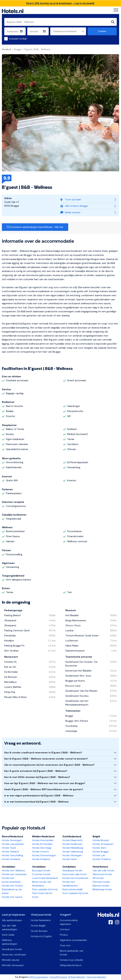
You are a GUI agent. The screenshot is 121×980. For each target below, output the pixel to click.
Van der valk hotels (104, 870)
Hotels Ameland (11, 859)
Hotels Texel (9, 848)
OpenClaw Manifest (96, 977)
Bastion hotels (101, 886)
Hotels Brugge (101, 852)
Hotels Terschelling (13, 855)
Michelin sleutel (11, 960)
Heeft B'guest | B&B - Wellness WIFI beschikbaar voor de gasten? (44, 789)
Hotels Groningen (12, 840)
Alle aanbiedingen (12, 920)
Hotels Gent (100, 848)
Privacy (64, 935)
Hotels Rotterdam (42, 844)
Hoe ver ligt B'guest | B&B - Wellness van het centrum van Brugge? (45, 783)
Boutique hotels (41, 870)
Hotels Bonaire (39, 931)
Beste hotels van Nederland (42, 884)
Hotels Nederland (41, 920)
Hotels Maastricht (73, 840)
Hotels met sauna (12, 897)
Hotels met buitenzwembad (11, 880)
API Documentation (39, 977)
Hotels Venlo (70, 859)
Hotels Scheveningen (44, 855)
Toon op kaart (71, 199)
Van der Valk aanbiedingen (10, 927)
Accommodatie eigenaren (69, 922)
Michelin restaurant (13, 965)
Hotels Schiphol (41, 859)
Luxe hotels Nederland (45, 878)
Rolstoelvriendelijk (73, 889)
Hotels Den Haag (42, 848)
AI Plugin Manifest (77, 977)
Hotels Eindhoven (72, 844)
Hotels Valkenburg (73, 852)
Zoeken (102, 31)
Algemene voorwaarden (73, 940)
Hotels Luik (99, 855)
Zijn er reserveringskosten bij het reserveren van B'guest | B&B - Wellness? (49, 765)
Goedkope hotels (72, 870)
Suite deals (8, 935)
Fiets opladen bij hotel (45, 889)
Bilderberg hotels (102, 889)
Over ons (65, 945)
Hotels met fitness (12, 886)
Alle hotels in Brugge (74, 206)
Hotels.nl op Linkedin (72, 960)
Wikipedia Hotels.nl (71, 965)
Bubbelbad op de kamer (12, 891)
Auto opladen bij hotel (75, 893)
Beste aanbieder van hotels (72, 953)
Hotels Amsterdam (43, 840)
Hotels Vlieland (10, 852)
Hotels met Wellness (13, 870)
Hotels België (38, 926)
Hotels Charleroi (102, 859)
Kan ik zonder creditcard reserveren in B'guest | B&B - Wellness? (43, 753)
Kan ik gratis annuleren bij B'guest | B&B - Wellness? (36, 771)
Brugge (18, 49)
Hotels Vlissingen (72, 855)
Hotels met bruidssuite (75, 878)
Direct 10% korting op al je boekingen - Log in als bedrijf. (60, 3)
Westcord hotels (102, 874)
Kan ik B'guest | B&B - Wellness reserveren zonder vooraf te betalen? (46, 759)
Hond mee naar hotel (74, 874)
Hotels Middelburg (73, 848)
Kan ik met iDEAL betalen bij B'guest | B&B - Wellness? (37, 777)
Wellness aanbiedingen (10, 942)
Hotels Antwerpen (103, 844)
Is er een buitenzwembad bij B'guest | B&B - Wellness (36, 802)
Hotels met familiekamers (70, 884)
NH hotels (98, 878)
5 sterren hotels (41, 874)
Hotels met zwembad (14, 874)
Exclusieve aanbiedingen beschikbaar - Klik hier (35, 227)
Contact (65, 929)
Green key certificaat (14, 955)
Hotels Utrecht (41, 852)
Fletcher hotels (101, 882)
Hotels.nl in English (41, 936)
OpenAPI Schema (58, 977)
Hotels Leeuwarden (13, 844)
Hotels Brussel (101, 840)
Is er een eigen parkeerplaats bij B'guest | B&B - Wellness (39, 796)
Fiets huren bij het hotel (42, 895)
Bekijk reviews (70, 212)
